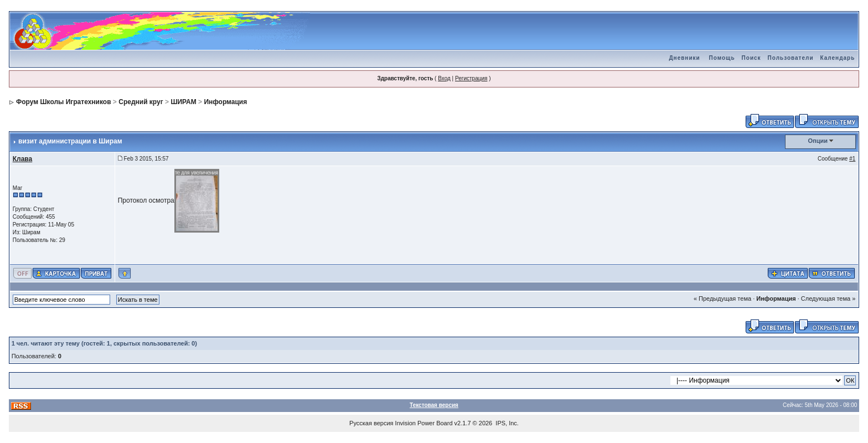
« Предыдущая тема (722, 298)
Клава (23, 159)
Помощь (722, 58)
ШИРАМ (183, 102)
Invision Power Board (424, 423)
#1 (852, 159)
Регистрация (471, 78)
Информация (225, 102)
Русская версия (371, 423)
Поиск (751, 58)
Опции (818, 141)
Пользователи (791, 58)
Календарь (838, 58)
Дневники (684, 58)
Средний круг (141, 102)
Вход (444, 78)
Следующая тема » (828, 298)
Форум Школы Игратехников (64, 102)
